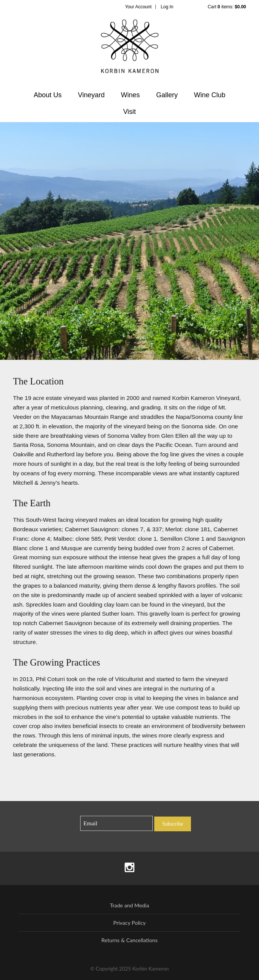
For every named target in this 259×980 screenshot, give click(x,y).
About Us (48, 95)
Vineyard (91, 95)
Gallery (167, 95)
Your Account (138, 7)
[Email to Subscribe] (117, 824)
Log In (167, 7)
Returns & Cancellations (129, 940)
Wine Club (210, 95)
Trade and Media (130, 905)
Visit (130, 112)
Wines (130, 95)
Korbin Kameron (130, 50)
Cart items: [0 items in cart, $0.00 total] (227, 7)
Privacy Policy (130, 923)
